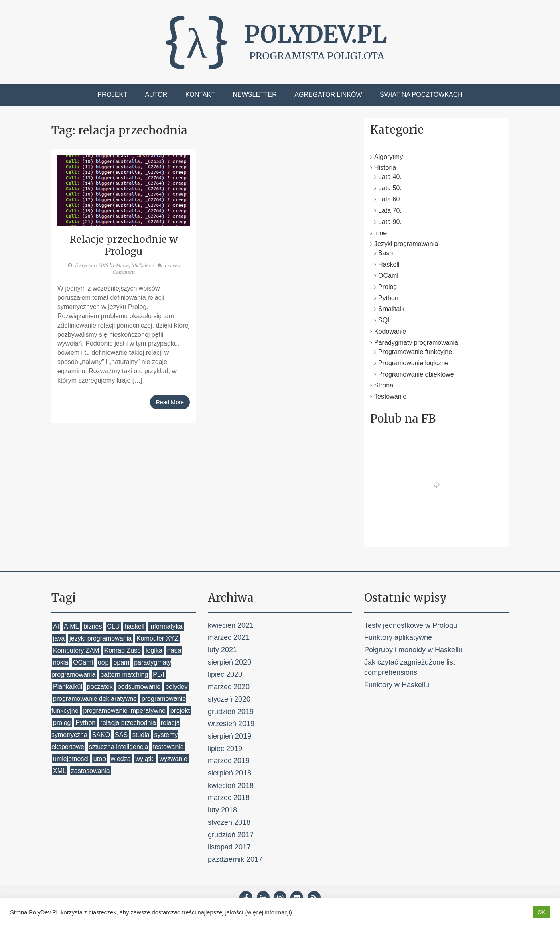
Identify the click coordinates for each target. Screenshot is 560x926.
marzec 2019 (229, 761)
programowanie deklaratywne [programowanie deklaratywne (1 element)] (95, 699)
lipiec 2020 (225, 674)
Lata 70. (390, 211)
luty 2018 (222, 810)
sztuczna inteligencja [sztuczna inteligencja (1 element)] (119, 747)
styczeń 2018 (229, 822)
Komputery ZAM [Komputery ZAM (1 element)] (76, 650)
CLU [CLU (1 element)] (113, 626)
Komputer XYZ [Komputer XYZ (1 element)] (157, 638)
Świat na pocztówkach (421, 95)
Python (388, 298)
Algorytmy (389, 157)
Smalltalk (391, 309)
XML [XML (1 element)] (60, 771)
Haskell (389, 264)
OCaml (388, 276)
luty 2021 (222, 650)
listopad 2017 (229, 847)
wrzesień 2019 (231, 724)
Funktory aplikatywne (398, 637)
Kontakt (200, 95)
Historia (385, 168)
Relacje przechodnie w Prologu (124, 245)
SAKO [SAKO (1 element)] (101, 735)
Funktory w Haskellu (397, 685)
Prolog (388, 287)
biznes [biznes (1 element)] (93, 626)
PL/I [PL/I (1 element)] (158, 675)
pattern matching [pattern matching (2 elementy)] (124, 675)
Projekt (112, 95)
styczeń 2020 (229, 699)
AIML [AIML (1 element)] (71, 626)
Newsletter (255, 95)
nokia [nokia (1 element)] (61, 662)
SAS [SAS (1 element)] (121, 735)
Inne (380, 233)
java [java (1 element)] (59, 638)
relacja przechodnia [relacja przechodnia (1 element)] (128, 723)
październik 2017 (235, 859)
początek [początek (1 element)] (100, 687)
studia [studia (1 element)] (141, 735)
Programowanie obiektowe (416, 374)
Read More (170, 402)
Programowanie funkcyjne (415, 352)
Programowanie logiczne (413, 363)
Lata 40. (390, 177)
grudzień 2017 (231, 835)
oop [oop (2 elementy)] (103, 662)
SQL (385, 320)
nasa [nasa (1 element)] (174, 650)
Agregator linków (328, 95)
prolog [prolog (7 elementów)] (62, 723)
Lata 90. (390, 222)
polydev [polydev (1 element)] (176, 687)
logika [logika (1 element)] (154, 650)
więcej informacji (269, 912)
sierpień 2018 (229, 773)
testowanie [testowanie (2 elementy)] (168, 747)
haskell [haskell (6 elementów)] (134, 626)
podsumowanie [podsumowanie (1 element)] (139, 687)
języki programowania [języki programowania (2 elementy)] (100, 638)
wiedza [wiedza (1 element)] (121, 759)
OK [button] (541, 912)
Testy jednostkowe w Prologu (411, 625)
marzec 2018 (229, 798)
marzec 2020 (229, 687)
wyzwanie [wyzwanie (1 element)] (173, 759)
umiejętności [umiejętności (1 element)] (71, 759)
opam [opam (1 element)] (121, 662)
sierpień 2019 (229, 736)
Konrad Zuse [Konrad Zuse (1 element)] (122, 650)
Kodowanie (390, 331)
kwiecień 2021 (231, 625)
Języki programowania (406, 244)
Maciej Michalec (133, 265)
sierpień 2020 (229, 662)
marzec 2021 (229, 637)
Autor (156, 95)
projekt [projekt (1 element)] (180, 711)
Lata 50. (390, 188)
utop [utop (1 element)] (100, 759)
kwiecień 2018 (231, 786)
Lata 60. (390, 199)
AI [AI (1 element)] (56, 626)
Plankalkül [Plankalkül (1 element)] (68, 687)
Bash (386, 253)
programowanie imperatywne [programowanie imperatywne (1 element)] (124, 711)
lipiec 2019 (225, 749)
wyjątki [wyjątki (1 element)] (145, 759)
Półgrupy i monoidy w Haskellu (413, 650)
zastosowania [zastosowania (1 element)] (90, 771)
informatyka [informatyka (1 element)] (166, 626)
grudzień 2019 (231, 712)
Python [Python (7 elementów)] (85, 723)
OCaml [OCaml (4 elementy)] (83, 662)
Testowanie (390, 396)
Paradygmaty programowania (416, 343)
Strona (384, 385)
